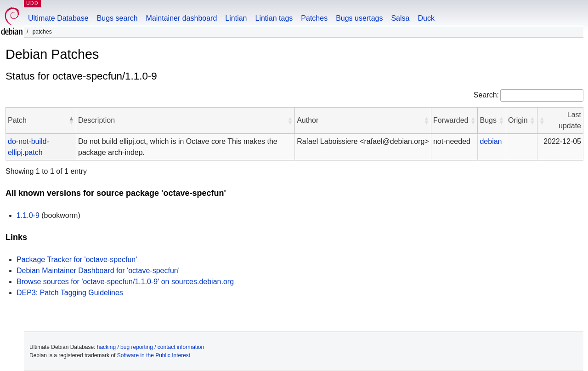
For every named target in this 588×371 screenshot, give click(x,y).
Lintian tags (274, 18)
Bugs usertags (359, 18)
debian (491, 141)
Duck (426, 18)
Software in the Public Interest (154, 355)
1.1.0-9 (28, 215)
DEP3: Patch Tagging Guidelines (70, 293)
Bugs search (117, 18)
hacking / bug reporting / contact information (150, 347)
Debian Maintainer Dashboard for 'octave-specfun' (98, 271)
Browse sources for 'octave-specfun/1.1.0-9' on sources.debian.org (125, 282)
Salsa (400, 18)
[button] (71, 120)
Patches (314, 18)
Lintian (236, 18)
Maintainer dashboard (182, 18)
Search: (486, 95)
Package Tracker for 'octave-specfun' (77, 260)
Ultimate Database (58, 18)
